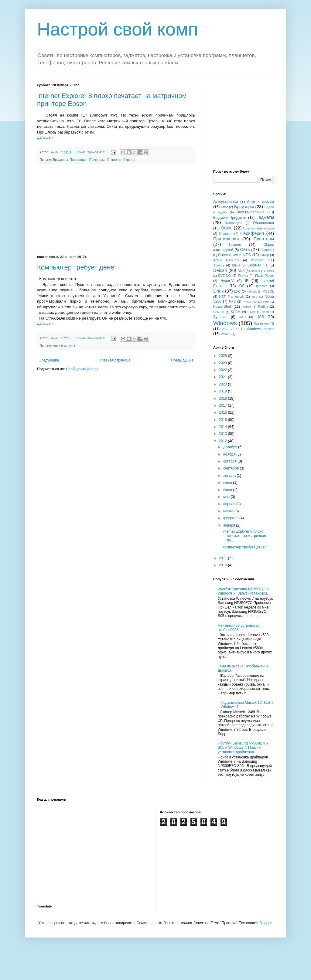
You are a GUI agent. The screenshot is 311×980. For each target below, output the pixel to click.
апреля (230, 504)
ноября (230, 454)
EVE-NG (225, 276)
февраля (231, 518)
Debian (220, 270)
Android (257, 260)
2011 (224, 558)
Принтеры (97, 160)
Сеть (245, 249)
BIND (236, 265)
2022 (224, 370)
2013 (224, 434)
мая (227, 497)
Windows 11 (231, 329)
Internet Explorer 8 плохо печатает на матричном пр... (244, 536)
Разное (235, 245)
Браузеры (60, 160)
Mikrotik (252, 292)
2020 (224, 384)
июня (228, 490)
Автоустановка (226, 202)
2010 (224, 565)
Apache (219, 265)
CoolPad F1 (258, 265)
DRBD (270, 271)
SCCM (236, 312)
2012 (224, 441)
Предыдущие (182, 360)
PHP (266, 302)
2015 (224, 420)
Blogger (266, 923)
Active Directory (226, 260)
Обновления (263, 223)
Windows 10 (264, 324)
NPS (232, 301)
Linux (218, 291)
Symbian (220, 317)
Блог (224, 207)
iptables (262, 286)
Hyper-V (227, 281)
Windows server (260, 329)
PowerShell (222, 307)
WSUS (226, 334)
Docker (255, 271)
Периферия (79, 160)
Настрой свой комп (118, 29)
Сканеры (267, 250)
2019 (224, 391)
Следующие (49, 360)
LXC (237, 291)
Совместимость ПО (235, 255)
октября (230, 461)
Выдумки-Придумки (230, 218)
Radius (263, 307)
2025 (224, 356)
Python (247, 307)
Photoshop (250, 302)
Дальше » (45, 137)
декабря (231, 447)
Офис (227, 228)
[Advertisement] (116, 210)
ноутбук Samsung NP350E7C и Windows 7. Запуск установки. (244, 591)
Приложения (226, 239)
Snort (266, 312)
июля (228, 483)
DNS (241, 271)
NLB (255, 297)
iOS (241, 286)
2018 (224, 398)
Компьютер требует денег (77, 267)
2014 (224, 427)
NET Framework (232, 297)
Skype (252, 312)
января (230, 525)
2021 (224, 377)
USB (260, 317)
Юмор (264, 255)
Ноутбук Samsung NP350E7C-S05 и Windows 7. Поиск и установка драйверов (243, 748)
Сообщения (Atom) (82, 369)
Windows (225, 323)
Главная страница (115, 360)
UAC (242, 317)
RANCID (219, 312)
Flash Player (265, 276)
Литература (234, 223)
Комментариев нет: (91, 152)
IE (108, 160)
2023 (224, 363)
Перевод (226, 234)
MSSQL (268, 291)
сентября (232, 468)
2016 (224, 412)
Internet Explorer (123, 160)
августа (230, 476)
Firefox (243, 276)
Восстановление (251, 212)
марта (229, 511)
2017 (224, 405)
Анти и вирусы (64, 346)
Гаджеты (265, 217)
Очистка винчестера (258, 228)
